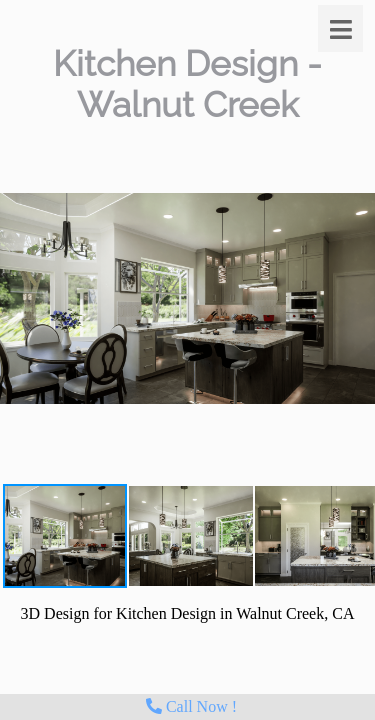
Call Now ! (191, 706)
